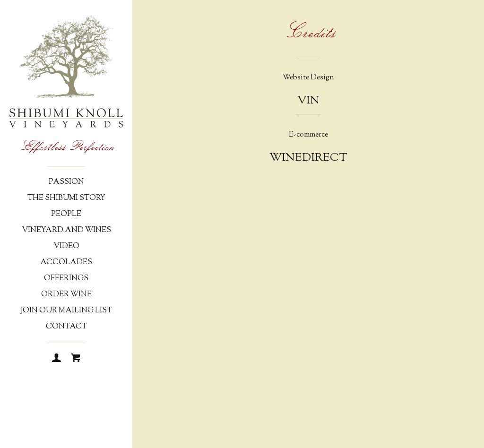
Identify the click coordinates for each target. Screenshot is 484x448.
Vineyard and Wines (66, 230)
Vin (308, 101)
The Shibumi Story (66, 198)
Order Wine (66, 295)
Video (66, 246)
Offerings (66, 279)
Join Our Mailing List (66, 311)
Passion (66, 182)
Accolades (66, 263)
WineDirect (308, 158)
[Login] (56, 359)
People (66, 214)
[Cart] (76, 359)
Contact (66, 327)
